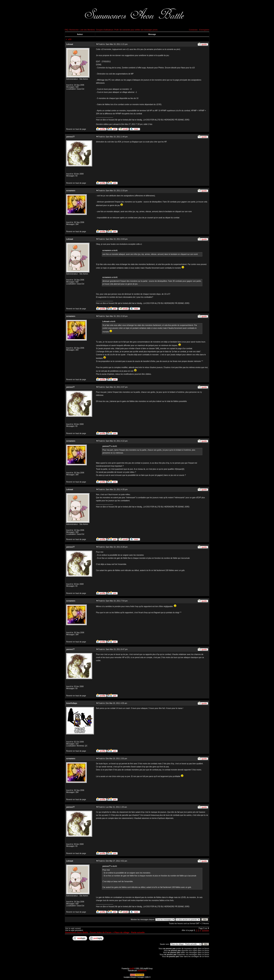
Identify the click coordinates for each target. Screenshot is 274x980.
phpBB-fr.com (142, 971)
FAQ (67, 30)
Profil (116, 30)
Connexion (193, 30)
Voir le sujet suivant (73, 928)
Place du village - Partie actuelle (130, 932)
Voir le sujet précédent (74, 930)
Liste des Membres (87, 30)
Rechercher (74, 30)
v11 (70, 39)
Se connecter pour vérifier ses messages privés (139, 30)
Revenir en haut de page (76, 129)
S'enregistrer (204, 30)
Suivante (205, 930)
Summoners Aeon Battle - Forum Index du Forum (88, 932)
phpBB (132, 969)
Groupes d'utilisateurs (105, 30)
